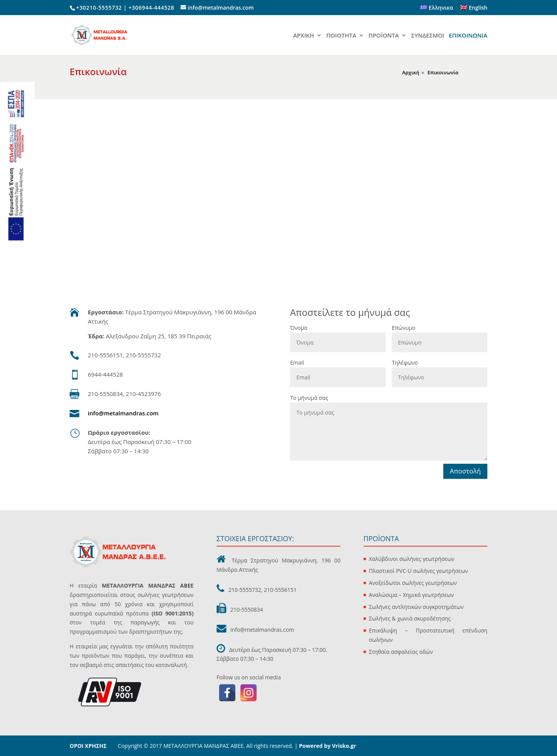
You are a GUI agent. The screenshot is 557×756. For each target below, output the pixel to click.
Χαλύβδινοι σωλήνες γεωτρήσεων (412, 559)
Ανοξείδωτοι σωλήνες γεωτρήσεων (413, 583)
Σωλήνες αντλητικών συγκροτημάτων (416, 607)
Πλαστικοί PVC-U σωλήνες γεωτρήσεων (419, 571)
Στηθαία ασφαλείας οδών (401, 652)
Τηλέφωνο (405, 363)
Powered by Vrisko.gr (327, 746)
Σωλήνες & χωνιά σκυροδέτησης (410, 618)
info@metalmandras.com (123, 413)
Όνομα (299, 328)
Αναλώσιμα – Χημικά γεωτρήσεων (412, 595)
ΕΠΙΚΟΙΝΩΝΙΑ (468, 36)
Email (297, 363)
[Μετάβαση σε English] (474, 10)
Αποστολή (465, 471)
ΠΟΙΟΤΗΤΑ (341, 36)
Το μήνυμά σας (309, 398)
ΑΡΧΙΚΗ (304, 36)
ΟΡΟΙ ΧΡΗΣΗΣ (88, 746)
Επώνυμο (404, 328)
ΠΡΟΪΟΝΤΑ (384, 36)
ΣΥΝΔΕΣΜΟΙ (428, 36)
